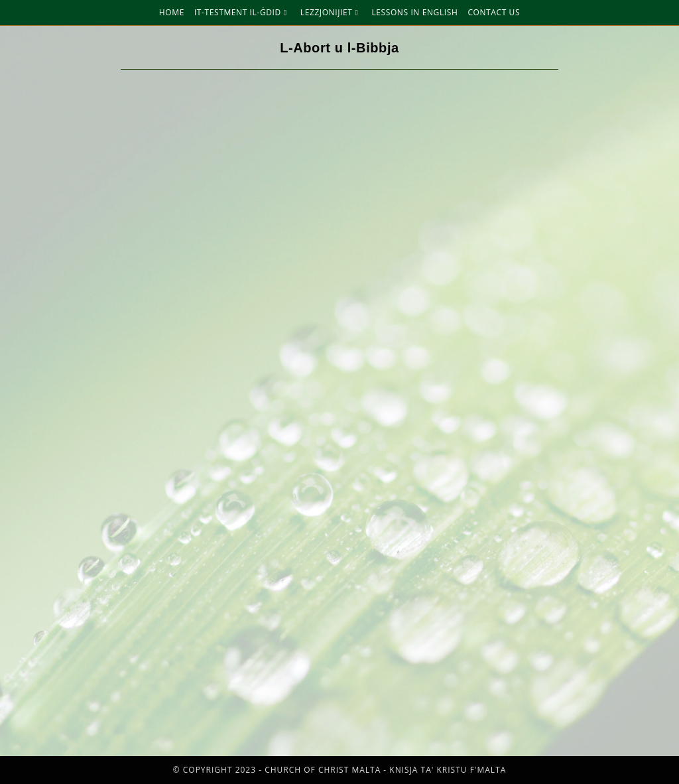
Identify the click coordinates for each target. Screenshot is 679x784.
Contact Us (494, 12)
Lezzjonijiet (331, 12)
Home (172, 12)
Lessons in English (414, 12)
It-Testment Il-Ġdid (242, 12)
